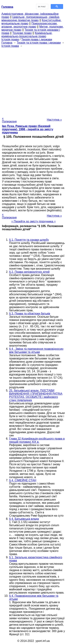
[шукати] (42, 7)
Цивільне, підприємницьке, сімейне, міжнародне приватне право (31, 19)
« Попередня (9, 120)
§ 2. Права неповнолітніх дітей (29, 272)
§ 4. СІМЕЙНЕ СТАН (23, 480)
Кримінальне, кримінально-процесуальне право (27, 35)
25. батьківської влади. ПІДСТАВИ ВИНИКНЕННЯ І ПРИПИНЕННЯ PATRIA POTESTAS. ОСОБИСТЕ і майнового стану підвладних (36, 395)
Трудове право (22, 33)
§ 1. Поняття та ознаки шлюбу (29, 240)
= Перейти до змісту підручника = (33, 221)
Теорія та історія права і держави (39, 43)
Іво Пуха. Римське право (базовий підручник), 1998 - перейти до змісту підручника (28, 129)
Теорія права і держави (37, 39)
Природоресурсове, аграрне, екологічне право (29, 25)
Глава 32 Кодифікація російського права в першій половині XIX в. (37, 440)
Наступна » (54, 120)
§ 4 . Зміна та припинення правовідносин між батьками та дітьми (36, 350)
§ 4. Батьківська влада (24, 519)
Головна (7, 43)
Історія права (10, 39)
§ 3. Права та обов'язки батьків (30, 314)
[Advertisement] (33, 81)
